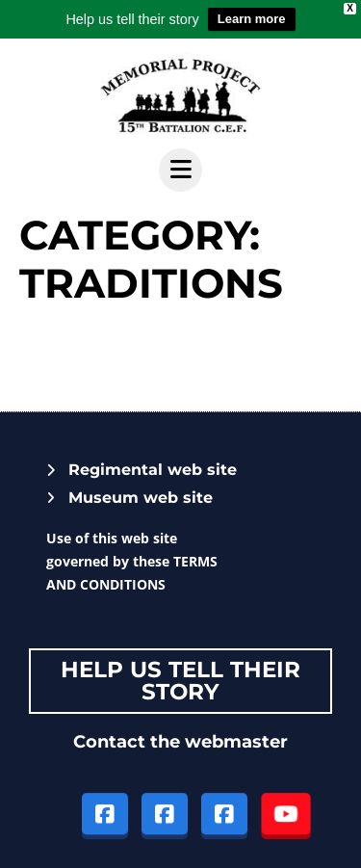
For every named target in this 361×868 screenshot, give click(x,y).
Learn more (252, 19)
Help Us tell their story (180, 681)
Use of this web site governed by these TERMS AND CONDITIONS (132, 561)
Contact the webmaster (180, 742)
